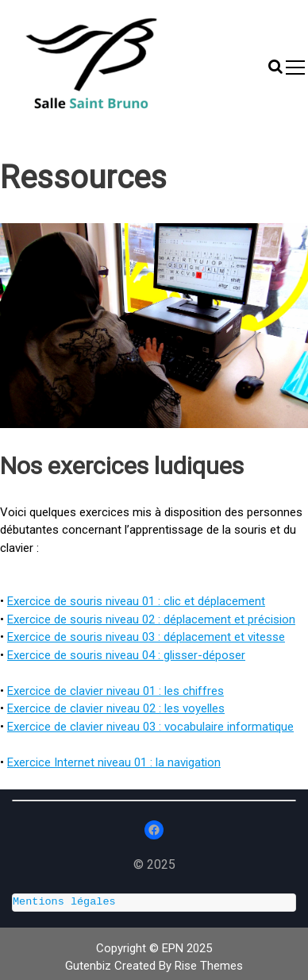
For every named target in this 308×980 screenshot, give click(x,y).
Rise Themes (209, 966)
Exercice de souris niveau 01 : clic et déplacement (136, 601)
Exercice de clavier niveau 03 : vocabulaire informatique (150, 727)
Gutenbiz (90, 966)
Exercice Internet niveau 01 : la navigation (114, 762)
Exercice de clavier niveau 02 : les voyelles (116, 708)
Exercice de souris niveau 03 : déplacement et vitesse (146, 637)
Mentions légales (64, 902)
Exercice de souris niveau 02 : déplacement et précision (151, 619)
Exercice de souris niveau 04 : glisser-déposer (126, 655)
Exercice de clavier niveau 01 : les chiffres (115, 691)
